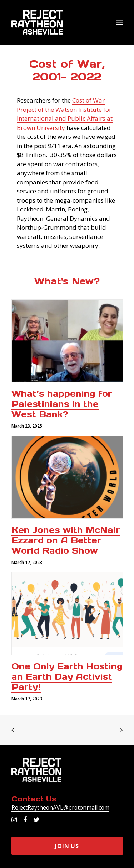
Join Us (67, 846)
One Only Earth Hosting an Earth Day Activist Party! (67, 677)
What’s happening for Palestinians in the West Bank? (62, 404)
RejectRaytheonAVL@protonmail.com (60, 807)
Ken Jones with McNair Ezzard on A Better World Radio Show (66, 540)
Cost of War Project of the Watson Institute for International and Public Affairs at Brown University (65, 114)
